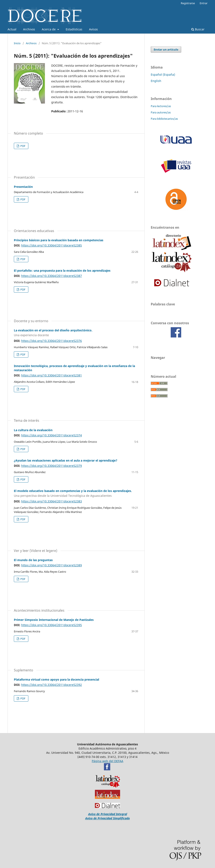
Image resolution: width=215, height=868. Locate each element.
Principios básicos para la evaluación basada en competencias (59, 240)
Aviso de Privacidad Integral (108, 814)
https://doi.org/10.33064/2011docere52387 (52, 276)
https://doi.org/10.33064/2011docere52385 (52, 245)
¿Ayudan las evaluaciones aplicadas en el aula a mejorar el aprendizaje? (66, 460)
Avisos (93, 29)
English (156, 81)
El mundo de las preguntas (33, 560)
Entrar (204, 3)
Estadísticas (74, 29)
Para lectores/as (161, 106)
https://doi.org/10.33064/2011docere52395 (52, 625)
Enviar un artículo (166, 49)
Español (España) (163, 75)
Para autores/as (161, 112)
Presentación (23, 187)
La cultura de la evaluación (33, 430)
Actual (12, 29)
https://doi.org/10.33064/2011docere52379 (52, 466)
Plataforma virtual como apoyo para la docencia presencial (56, 679)
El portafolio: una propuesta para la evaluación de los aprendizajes (62, 271)
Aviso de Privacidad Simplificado (107, 818)
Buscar (198, 29)
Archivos (29, 29)
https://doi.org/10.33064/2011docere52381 (52, 375)
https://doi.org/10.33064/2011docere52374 (52, 435)
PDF (23, 146)
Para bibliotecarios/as (164, 119)
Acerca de (49, 29)
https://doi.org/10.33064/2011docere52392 (52, 685)
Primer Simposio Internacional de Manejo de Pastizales (54, 620)
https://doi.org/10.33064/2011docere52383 (52, 501)
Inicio (17, 43)
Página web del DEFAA (107, 761)
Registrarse (188, 3)
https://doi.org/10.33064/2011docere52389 (52, 565)
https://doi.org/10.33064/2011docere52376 (52, 341)
